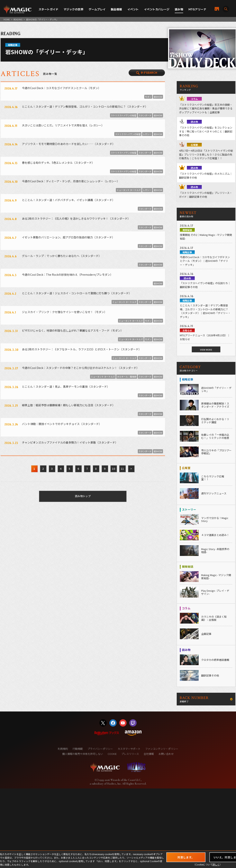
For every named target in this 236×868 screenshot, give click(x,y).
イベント (133, 9)
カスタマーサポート (129, 749)
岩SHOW (158, 97)
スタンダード (145, 115)
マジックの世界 (73, 9)
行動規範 (78, 749)
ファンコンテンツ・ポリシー (162, 749)
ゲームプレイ (97, 9)
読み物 (179, 9)
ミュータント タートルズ (129, 190)
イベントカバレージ (157, 9)
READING (18, 19)
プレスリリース (130, 754)
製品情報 (116, 9)
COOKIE (112, 754)
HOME (7, 19)
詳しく (216, 864)
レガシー (147, 134)
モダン (148, 97)
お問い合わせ (166, 754)
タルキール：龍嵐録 (127, 377)
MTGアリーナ (197, 9)
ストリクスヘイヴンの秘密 (124, 115)
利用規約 (63, 749)
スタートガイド (48, 9)
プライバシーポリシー (100, 749)
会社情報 (149, 754)
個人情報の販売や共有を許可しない (83, 754)
